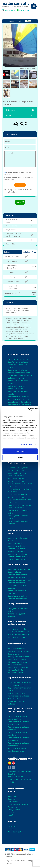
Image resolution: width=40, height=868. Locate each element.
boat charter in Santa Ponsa (20, 402)
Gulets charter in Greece (18, 634)
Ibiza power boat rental (18, 659)
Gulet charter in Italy (16, 637)
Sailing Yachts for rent (18, 604)
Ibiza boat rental (15, 543)
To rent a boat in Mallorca (19, 557)
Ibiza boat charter (15, 673)
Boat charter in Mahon (17, 596)
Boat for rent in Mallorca (18, 362)
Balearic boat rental (16, 551)
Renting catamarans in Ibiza (19, 657)
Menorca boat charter (18, 564)
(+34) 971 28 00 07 (10, 10)
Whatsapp (23, 10)
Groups (11, 812)
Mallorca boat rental (16, 559)
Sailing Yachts (13, 796)
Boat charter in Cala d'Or (18, 397)
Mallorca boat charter (17, 549)
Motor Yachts (13, 802)
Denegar (20, 457)
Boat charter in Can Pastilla (19, 405)
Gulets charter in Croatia (18, 632)
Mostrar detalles (27, 445)
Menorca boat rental (16, 583)
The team (12, 827)
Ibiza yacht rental (15, 665)
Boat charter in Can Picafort (20, 399)
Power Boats (13, 807)
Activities (11, 815)
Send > (20, 185)
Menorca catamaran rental (19, 580)
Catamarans (13, 799)
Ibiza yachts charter (17, 644)
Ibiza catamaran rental (17, 662)
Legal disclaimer (13, 861)
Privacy (16, 192)
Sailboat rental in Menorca (19, 577)
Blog (30, 861)
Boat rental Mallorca (16, 546)
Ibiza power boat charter (18, 667)
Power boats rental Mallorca (20, 375)
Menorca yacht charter (18, 575)
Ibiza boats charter (16, 670)
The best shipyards (16, 463)
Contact (4, 13)
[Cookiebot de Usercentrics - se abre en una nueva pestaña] (28, 409)
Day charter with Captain (19, 678)
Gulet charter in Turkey (17, 629)
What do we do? (14, 832)
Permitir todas (20, 451)
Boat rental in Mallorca (18, 354)
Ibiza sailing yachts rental (18, 651)
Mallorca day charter (17, 693)
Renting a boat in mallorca (19, 373)
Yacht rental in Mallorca (18, 359)
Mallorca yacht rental (17, 378)
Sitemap (9, 863)
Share (20, 202)
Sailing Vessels (14, 810)
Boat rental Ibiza (15, 654)
